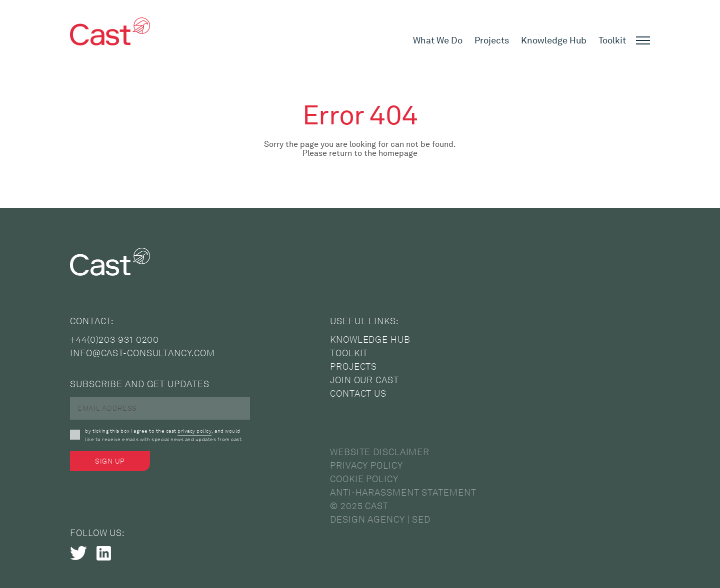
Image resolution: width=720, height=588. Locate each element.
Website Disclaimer (380, 452)
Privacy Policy (366, 466)
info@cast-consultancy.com (142, 353)
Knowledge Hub (554, 40)
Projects (492, 40)
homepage (398, 153)
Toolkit (612, 40)
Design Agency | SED (380, 520)
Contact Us (358, 394)
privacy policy (194, 431)
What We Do (438, 40)
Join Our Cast (364, 380)
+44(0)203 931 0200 (114, 340)
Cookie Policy (364, 479)
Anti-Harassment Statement (403, 493)
